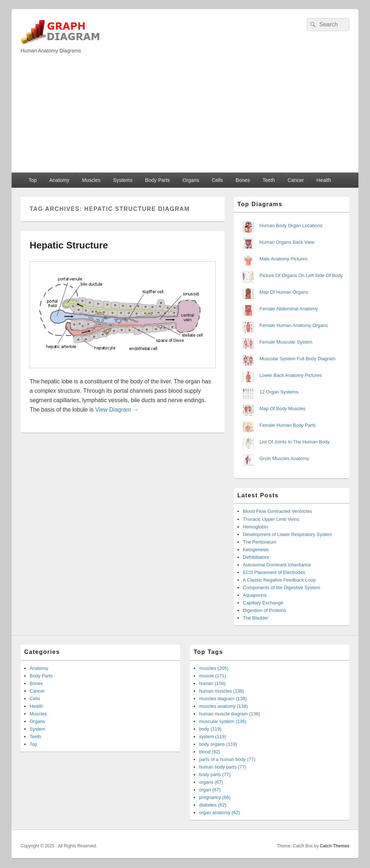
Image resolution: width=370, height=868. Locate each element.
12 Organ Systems (279, 392)
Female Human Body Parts (288, 425)
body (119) (210, 729)
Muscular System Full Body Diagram (297, 359)
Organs (191, 180)
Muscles (91, 180)
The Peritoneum (260, 542)
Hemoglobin (255, 527)
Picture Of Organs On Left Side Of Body (301, 275)
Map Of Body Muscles (282, 409)
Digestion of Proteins (264, 610)
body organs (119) (218, 744)
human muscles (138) (222, 691)
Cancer (296, 180)
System (37, 729)
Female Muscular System (286, 342)
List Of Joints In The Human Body (294, 442)
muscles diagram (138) (223, 699)
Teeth (269, 180)
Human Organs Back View (287, 242)
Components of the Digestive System (281, 588)
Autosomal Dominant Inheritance (277, 565)
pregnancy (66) (215, 797)
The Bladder (256, 618)
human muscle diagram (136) (230, 714)
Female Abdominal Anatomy (289, 309)
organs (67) (211, 782)
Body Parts (158, 180)
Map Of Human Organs (284, 292)
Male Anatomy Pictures (283, 259)
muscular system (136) (223, 721)
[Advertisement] (185, 118)
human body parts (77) (223, 767)
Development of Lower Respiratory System (287, 534)
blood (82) (210, 752)
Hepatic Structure (69, 245)
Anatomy (59, 180)
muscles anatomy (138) (223, 706)
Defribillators (256, 557)
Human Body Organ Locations (291, 225)
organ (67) (210, 790)
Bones (243, 180)
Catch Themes (335, 846)
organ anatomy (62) (220, 812)
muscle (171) (213, 676)
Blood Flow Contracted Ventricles (277, 511)
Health (324, 180)
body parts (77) (215, 775)
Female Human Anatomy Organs (294, 325)
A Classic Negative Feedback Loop (279, 580)
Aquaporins (255, 595)
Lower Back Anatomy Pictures (291, 375)
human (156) (212, 683)
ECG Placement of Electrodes (274, 572)
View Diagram (117, 410)
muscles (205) (214, 668)
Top (33, 180)
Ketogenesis (256, 550)
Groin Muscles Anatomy (284, 458)
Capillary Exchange (263, 603)
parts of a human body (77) (227, 759)
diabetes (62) (213, 805)
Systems (123, 180)
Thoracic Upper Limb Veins (271, 519)
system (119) (213, 737)
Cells (217, 180)
